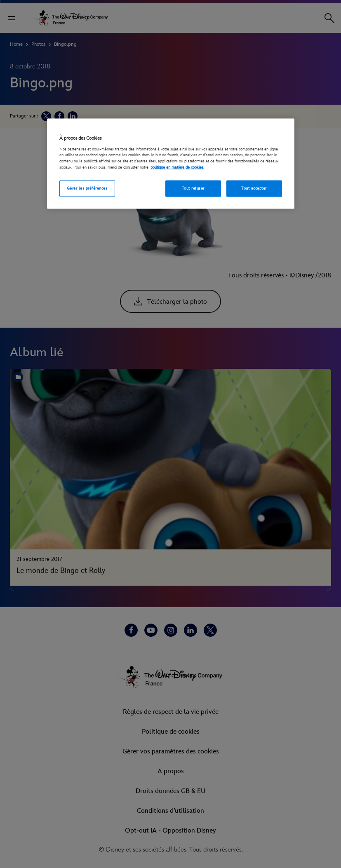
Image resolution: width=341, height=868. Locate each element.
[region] (171, 163)
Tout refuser (193, 188)
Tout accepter (254, 188)
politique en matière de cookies (177, 167)
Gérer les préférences (87, 188)
